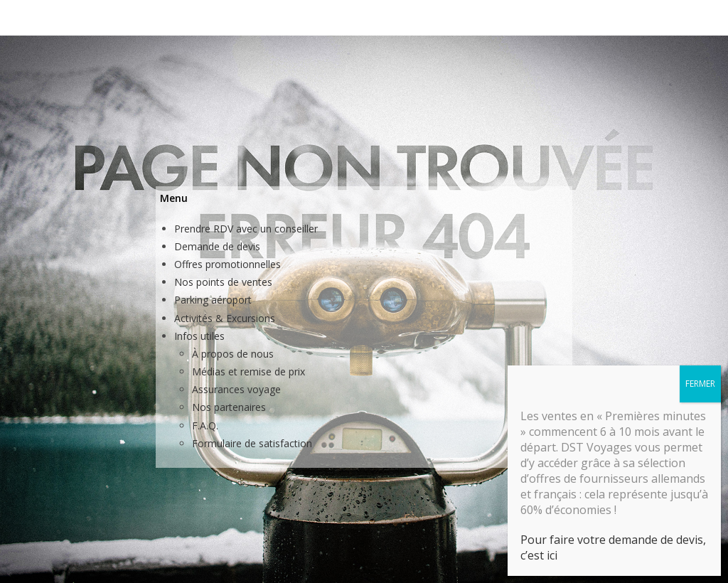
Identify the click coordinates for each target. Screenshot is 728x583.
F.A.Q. (205, 426)
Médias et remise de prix (248, 371)
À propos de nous (233, 354)
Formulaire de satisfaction (252, 443)
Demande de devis (217, 246)
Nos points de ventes (223, 282)
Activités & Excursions (225, 318)
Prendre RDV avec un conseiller (246, 229)
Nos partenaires (229, 407)
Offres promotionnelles (227, 264)
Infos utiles (199, 336)
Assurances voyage (236, 389)
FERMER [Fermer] (700, 312)
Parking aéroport (213, 300)
